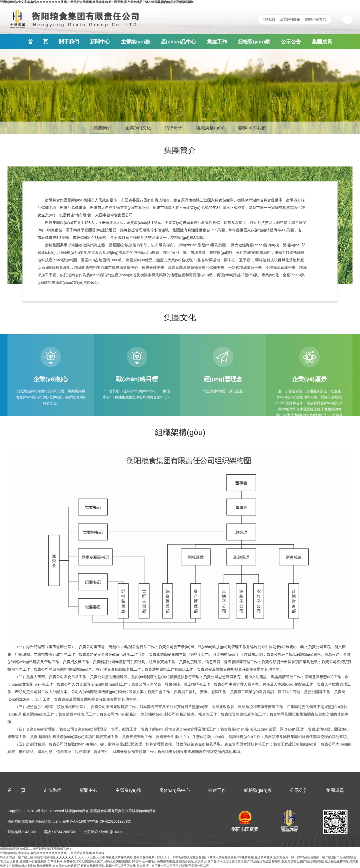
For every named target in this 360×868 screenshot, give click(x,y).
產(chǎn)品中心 (178, 42)
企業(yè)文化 (138, 128)
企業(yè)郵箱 (290, 19)
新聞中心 (100, 42)
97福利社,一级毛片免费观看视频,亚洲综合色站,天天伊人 (169, 862)
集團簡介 (103, 128)
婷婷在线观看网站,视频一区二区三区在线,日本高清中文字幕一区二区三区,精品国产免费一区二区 (145, 866)
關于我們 (69, 42)
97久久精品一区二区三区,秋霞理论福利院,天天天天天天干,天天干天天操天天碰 (52, 857)
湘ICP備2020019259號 (113, 821)
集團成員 (322, 42)
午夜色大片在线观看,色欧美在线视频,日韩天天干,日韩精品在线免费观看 (153, 857)
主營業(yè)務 (135, 42)
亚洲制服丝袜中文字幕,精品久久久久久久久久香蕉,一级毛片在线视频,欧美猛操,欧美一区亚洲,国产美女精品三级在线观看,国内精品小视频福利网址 (97, 2)
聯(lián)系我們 (252, 128)
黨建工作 (217, 42)
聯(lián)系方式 (315, 19)
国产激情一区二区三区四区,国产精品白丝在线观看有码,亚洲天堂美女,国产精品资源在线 (266, 862)
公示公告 (291, 42)
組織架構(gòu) (210, 128)
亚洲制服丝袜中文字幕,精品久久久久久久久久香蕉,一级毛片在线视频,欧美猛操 (52, 853)
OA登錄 (269, 19)
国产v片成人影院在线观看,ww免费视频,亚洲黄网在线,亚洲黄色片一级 (248, 857)
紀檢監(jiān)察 (254, 42)
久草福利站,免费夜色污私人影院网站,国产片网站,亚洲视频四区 (89, 862)
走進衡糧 (52, 790)
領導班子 (173, 128)
